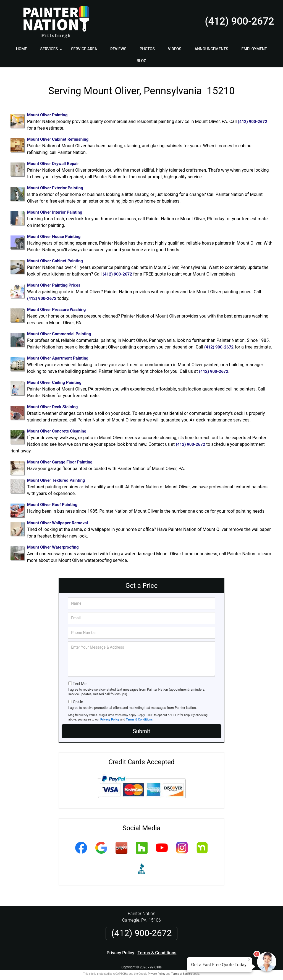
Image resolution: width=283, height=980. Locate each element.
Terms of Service (182, 968)
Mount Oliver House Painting (54, 231)
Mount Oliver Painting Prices (54, 280)
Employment (254, 49)
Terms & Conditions (139, 714)
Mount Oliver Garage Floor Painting (60, 457)
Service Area (84, 49)
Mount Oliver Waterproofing (53, 542)
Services (52, 51)
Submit (141, 726)
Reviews (118, 49)
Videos (175, 49)
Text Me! (80, 678)
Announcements (211, 49)
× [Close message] (249, 960)
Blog (141, 61)
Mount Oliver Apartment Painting (58, 353)
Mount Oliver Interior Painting (55, 207)
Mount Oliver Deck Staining (52, 401)
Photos (147, 49)
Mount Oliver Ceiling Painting (54, 377)
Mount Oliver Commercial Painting (59, 328)
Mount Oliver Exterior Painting (55, 182)
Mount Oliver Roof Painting (52, 499)
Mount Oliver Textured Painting (56, 475)
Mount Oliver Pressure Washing (56, 304)
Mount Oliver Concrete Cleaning (57, 426)
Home (22, 49)
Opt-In (78, 696)
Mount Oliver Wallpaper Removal (57, 517)
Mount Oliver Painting (47, 109)
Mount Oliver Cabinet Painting (55, 255)
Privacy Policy (110, 714)
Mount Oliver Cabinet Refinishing (58, 134)
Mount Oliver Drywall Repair (53, 158)
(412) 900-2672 (239, 21)
